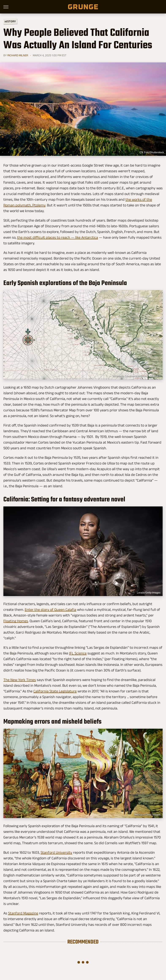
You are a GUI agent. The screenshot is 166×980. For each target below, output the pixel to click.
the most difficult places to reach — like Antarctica (58, 237)
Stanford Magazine (23, 913)
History (10, 21)
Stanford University (56, 852)
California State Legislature (55, 691)
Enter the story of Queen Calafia (50, 610)
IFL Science (78, 653)
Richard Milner (18, 55)
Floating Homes (16, 621)
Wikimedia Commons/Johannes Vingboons (136, 376)
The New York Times (20, 680)
